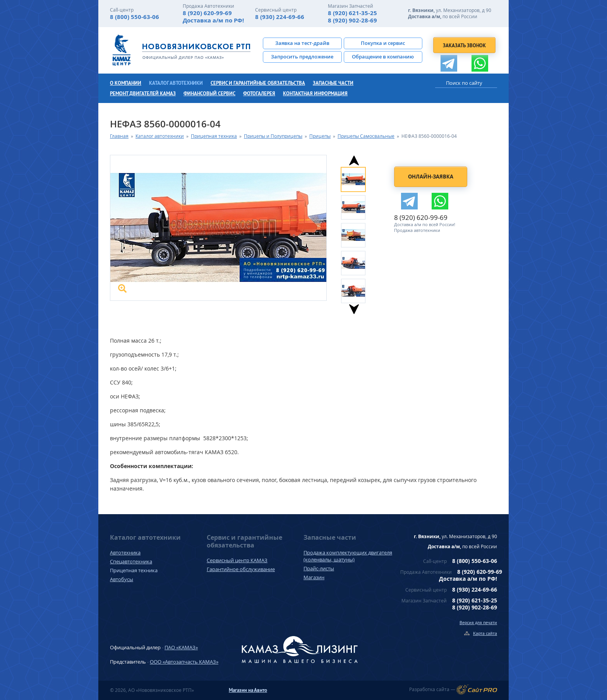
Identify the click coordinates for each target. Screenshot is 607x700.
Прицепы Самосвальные (366, 136)
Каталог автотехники (176, 83)
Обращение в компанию (383, 57)
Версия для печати (478, 622)
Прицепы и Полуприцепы (273, 136)
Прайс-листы (319, 568)
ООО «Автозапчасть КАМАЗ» (184, 662)
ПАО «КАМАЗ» (181, 647)
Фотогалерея (259, 94)
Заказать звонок (464, 45)
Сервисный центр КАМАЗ (237, 560)
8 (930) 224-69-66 (280, 17)
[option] (361, 178)
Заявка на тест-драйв (302, 43)
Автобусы (122, 579)
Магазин (314, 577)
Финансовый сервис (209, 94)
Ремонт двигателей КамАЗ (143, 94)
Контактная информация (315, 94)
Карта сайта (485, 633)
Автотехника (125, 552)
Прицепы (320, 136)
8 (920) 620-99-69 (207, 13)
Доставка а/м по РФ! (213, 20)
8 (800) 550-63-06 (135, 17)
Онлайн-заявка (431, 177)
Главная (119, 136)
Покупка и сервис (383, 43)
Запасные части (333, 83)
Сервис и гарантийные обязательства (258, 83)
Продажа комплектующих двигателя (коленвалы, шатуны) (348, 556)
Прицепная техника (214, 136)
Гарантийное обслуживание (241, 569)
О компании (126, 83)
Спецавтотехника (131, 561)
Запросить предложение (302, 57)
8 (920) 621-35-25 (352, 13)
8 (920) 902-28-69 (352, 20)
